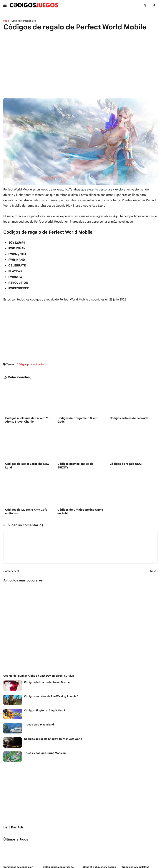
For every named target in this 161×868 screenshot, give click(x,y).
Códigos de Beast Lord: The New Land (27, 466)
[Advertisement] (80, 62)
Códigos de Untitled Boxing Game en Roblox (80, 512)
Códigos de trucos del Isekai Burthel (47, 682)
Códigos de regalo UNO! (126, 464)
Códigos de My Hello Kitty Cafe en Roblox (26, 512)
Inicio (6, 21)
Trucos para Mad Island (39, 725)
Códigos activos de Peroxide (129, 418)
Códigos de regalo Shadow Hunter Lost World (53, 739)
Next (153, 571)
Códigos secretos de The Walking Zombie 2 (51, 696)
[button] (6, 5)
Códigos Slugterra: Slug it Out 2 (45, 710)
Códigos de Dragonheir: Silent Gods (78, 420)
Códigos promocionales (24, 21)
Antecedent (12, 571)
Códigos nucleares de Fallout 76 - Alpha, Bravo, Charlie (28, 420)
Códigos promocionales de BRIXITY (75, 466)
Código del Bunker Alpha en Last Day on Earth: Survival (39, 676)
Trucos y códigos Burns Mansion (45, 753)
